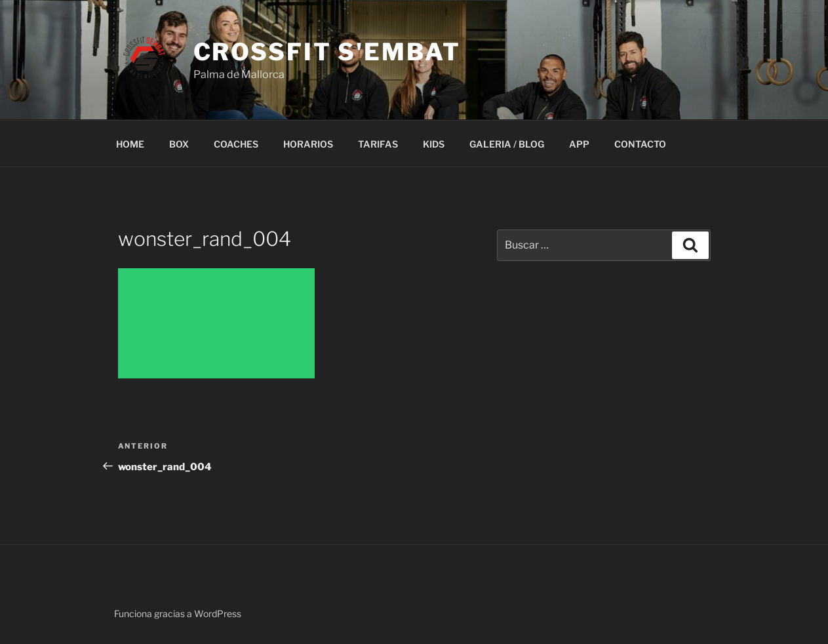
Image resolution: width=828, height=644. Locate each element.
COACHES (236, 144)
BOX (179, 144)
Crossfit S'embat (327, 52)
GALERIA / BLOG (507, 144)
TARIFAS (378, 144)
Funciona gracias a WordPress (178, 614)
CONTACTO (640, 144)
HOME (130, 144)
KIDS (434, 144)
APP (579, 144)
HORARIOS (308, 144)
